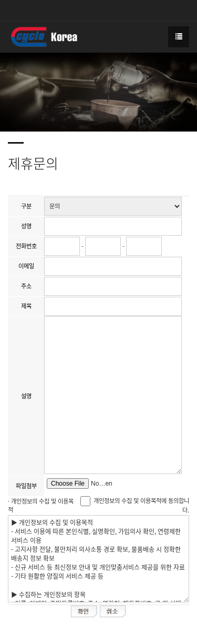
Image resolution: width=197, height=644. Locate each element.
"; (113, 206)
